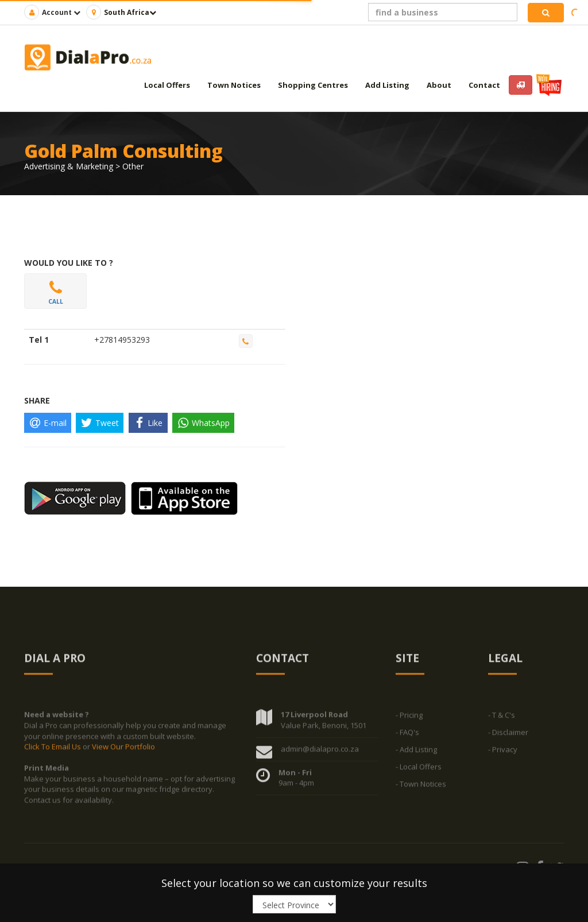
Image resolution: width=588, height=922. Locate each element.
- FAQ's (407, 736)
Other (133, 166)
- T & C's (502, 719)
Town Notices (234, 85)
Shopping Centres (313, 85)
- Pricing (409, 719)
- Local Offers (419, 770)
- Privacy (503, 753)
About (439, 85)
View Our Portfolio (123, 750)
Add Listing (387, 85)
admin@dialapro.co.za (320, 752)
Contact (484, 85)
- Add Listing (416, 753)
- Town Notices (421, 788)
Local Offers (167, 85)
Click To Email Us (53, 750)
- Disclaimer (508, 736)
